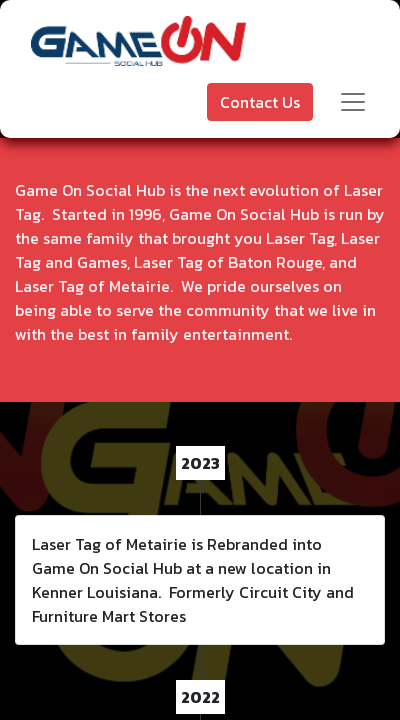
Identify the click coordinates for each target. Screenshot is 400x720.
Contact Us (260, 102)
